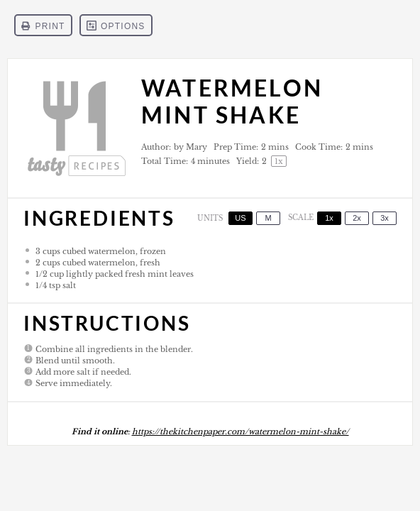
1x (329, 218)
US (240, 218)
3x (385, 218)
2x (357, 218)
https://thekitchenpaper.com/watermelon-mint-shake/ (241, 432)
